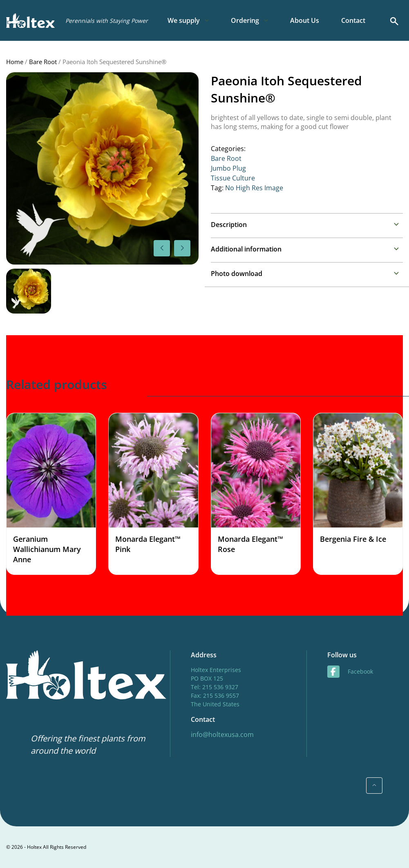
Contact (353, 20)
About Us (305, 20)
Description (229, 225)
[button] (182, 248)
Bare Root (43, 62)
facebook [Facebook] (350, 672)
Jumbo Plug (228, 168)
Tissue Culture (233, 178)
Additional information (246, 249)
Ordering (245, 20)
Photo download (237, 274)
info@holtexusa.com (222, 734)
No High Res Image (254, 188)
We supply (184, 20)
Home (15, 62)
